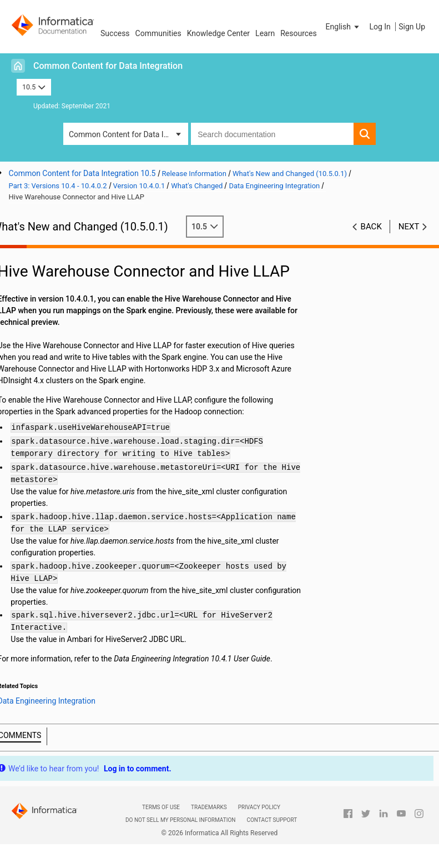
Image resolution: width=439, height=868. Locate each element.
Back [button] (371, 227)
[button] (344, 27)
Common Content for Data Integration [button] (128, 134)
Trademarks (209, 807)
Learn (265, 33)
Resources (299, 33)
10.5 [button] (34, 87)
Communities (158, 33)
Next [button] (409, 227)
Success (115, 33)
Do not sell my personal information (180, 820)
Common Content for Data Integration (108, 66)
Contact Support (272, 820)
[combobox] (272, 134)
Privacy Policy (259, 807)
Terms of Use (161, 807)
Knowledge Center (218, 33)
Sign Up (412, 27)
